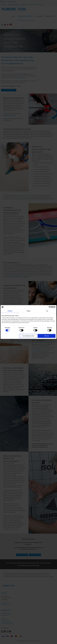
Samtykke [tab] (10, 311)
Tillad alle (47, 336)
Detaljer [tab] (28, 311)
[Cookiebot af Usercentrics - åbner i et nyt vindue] (50, 307)
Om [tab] (47, 311)
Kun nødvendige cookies (28, 336)
